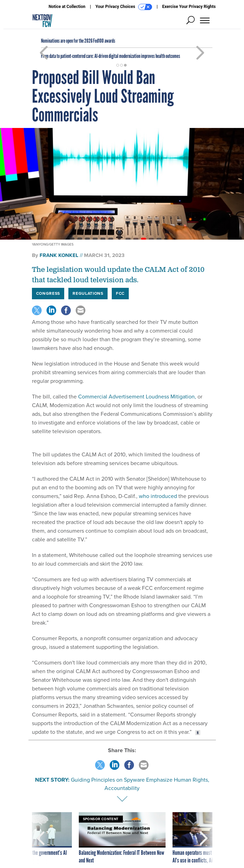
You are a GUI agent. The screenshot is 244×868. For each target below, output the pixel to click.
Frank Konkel (59, 255)
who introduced (157, 496)
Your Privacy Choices (124, 7)
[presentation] (41, 838)
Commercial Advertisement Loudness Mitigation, (136, 397)
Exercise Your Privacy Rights (189, 7)
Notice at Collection (67, 7)
